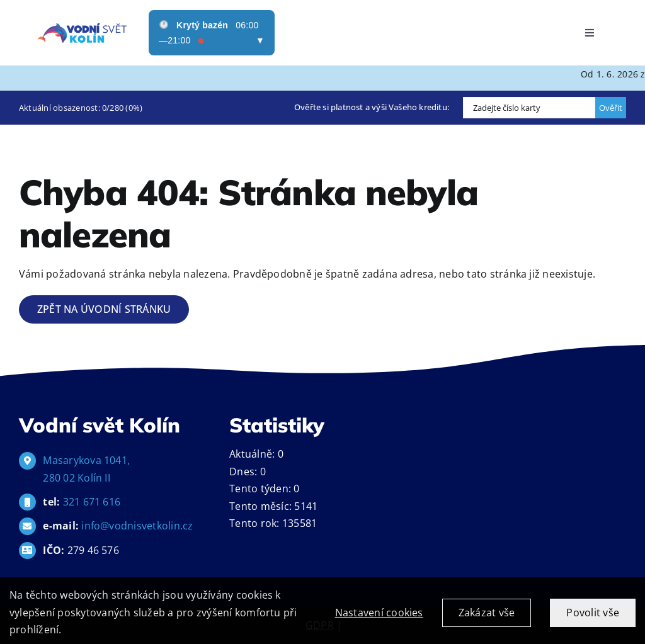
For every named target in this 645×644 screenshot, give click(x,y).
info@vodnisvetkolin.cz (137, 526)
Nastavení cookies (379, 623)
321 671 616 (92, 502)
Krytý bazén (202, 25)
